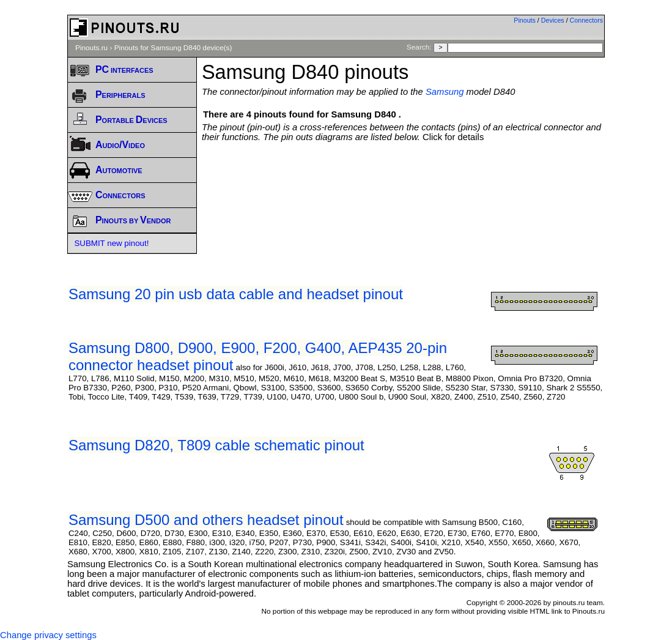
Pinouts (525, 20)
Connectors (587, 20)
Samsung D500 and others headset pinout (206, 520)
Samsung (445, 92)
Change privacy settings (48, 635)
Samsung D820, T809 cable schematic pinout (216, 445)
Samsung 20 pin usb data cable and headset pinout (236, 294)
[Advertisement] (424, 176)
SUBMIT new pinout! (111, 243)
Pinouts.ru (91, 48)
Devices (553, 20)
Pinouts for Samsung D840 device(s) (173, 48)
